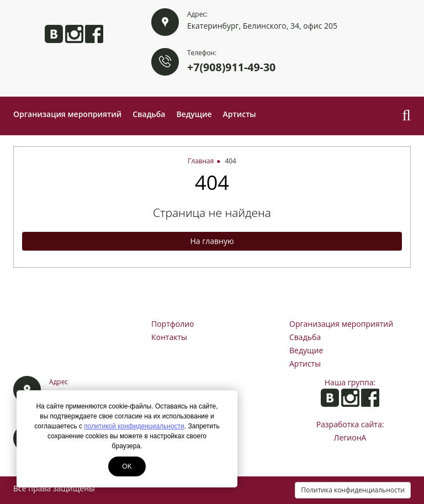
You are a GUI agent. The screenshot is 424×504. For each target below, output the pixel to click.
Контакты (169, 337)
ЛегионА (350, 437)
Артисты (240, 114)
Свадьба (149, 114)
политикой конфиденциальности (134, 426)
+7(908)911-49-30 (231, 67)
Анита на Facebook (94, 34)
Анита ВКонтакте (54, 34)
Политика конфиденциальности (353, 490)
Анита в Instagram (74, 34)
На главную (212, 241)
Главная (201, 161)
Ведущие (194, 114)
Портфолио (173, 324)
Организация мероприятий (67, 114)
